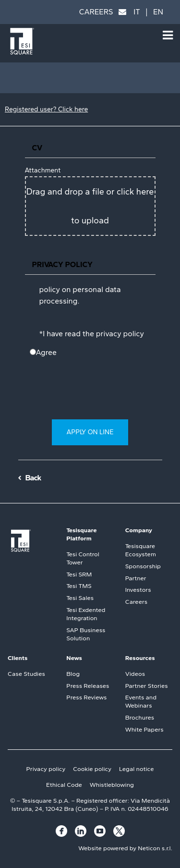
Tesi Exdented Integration (86, 614)
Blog (73, 674)
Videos (135, 674)
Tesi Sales (80, 598)
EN (158, 12)
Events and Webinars (141, 701)
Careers (136, 602)
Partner (136, 578)
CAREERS (96, 12)
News (74, 658)
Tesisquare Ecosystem (141, 550)
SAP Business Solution (86, 634)
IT (137, 12)
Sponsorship (143, 566)
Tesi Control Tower (83, 558)
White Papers (144, 729)
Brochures (140, 717)
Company (139, 530)
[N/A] (33, 352)
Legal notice (136, 769)
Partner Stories (147, 686)
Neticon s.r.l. (155, 848)
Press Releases (88, 686)
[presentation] (96, 396)
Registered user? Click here (46, 109)
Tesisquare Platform (81, 534)
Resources (140, 658)
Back (33, 478)
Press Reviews (86, 697)
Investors (138, 590)
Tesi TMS (79, 586)
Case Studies (26, 674)
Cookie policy (92, 769)
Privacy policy (46, 769)
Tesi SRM (79, 574)
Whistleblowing (112, 785)
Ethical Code (64, 785)
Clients (18, 658)
